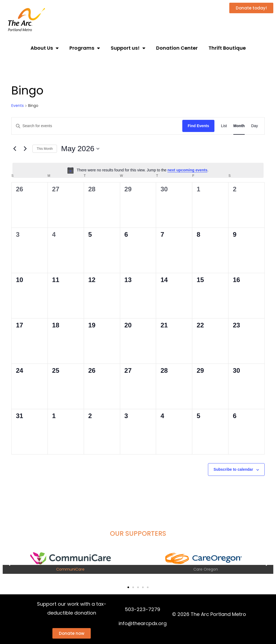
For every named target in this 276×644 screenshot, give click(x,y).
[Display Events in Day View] (255, 126)
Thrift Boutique (227, 48)
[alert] (138, 170)
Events (18, 106)
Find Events (198, 126)
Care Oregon (206, 569)
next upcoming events (187, 170)
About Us (45, 48)
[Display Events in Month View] (239, 126)
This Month (45, 149)
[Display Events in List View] (224, 126)
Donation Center (177, 48)
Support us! (128, 48)
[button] (9, 563)
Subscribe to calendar (233, 469)
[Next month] (25, 149)
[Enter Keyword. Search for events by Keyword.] (97, 126)
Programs (85, 48)
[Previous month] (15, 149)
